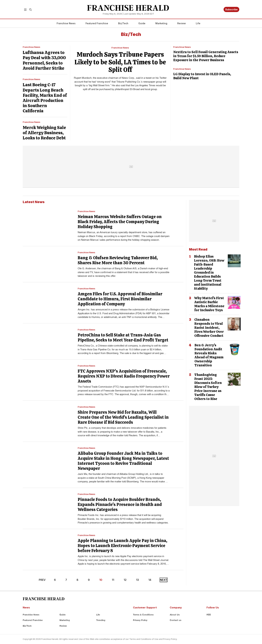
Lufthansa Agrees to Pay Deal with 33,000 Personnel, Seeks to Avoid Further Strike (44, 60)
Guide (142, 23)
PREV (42, 580)
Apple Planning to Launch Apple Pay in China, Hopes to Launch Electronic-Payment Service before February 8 (122, 546)
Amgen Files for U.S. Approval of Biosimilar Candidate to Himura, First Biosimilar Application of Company (120, 299)
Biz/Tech (123, 23)
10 (101, 580)
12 (125, 580)
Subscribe (231, 9)
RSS (209, 615)
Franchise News (66, 23)
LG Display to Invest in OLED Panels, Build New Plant (202, 76)
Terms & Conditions (143, 615)
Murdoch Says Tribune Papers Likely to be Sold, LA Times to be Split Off (120, 62)
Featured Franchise (97, 23)
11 (113, 580)
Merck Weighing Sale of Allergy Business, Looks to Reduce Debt (44, 133)
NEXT (163, 580)
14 (150, 580)
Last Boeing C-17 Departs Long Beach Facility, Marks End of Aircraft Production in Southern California (45, 98)
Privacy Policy (140, 620)
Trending (101, 620)
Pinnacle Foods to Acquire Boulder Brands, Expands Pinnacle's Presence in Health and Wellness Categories (120, 505)
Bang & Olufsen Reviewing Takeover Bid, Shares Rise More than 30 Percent (118, 260)
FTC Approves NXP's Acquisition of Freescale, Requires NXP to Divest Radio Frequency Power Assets (124, 376)
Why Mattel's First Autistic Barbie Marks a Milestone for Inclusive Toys (209, 304)
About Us (175, 615)
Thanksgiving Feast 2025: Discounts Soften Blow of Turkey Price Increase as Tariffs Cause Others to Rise (208, 387)
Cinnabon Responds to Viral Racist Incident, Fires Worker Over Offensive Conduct (209, 328)
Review (182, 23)
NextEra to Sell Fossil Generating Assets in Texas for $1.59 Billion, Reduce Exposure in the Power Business (206, 56)
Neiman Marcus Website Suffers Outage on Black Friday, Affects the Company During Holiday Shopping (120, 222)
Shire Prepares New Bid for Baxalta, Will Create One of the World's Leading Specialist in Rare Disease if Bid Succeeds (123, 417)
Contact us (176, 620)
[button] (25, 9)
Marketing (161, 23)
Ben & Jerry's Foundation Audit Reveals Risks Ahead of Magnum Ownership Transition (209, 355)
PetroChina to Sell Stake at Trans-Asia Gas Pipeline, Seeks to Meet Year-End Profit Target (123, 338)
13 (137, 580)
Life (198, 23)
